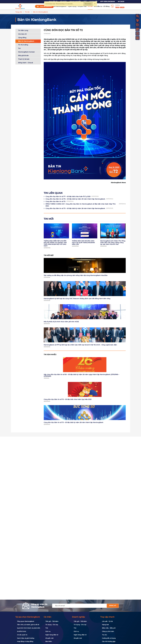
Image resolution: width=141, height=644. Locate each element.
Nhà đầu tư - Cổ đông (102, 6)
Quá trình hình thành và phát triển (29, 628)
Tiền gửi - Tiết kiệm (52, 621)
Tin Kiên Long (23, 30)
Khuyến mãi (82, 6)
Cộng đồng (22, 38)
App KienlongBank (108, 2)
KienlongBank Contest (26, 52)
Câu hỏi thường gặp (109, 641)
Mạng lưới (105, 625)
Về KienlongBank (60, 6)
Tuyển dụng (72, 6)
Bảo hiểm (49, 641)
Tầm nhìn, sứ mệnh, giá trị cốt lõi (28, 625)
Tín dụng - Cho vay (52, 625)
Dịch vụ (48, 631)
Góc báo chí (22, 34)
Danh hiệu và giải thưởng (26, 638)
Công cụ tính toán (108, 631)
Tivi (19, 48)
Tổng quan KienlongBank (26, 621)
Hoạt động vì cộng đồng (25, 641)
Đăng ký (113, 606)
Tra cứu (104, 635)
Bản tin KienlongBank (26, 41)
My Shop (121, 2)
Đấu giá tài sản (23, 56)
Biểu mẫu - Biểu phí (109, 628)
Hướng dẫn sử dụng (109, 638)
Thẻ (47, 628)
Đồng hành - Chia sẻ (26, 63)
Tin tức (90, 6)
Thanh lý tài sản (24, 59)
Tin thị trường (23, 45)
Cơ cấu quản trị (22, 635)
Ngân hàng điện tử (52, 635)
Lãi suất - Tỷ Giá (107, 621)
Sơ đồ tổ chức (22, 631)
